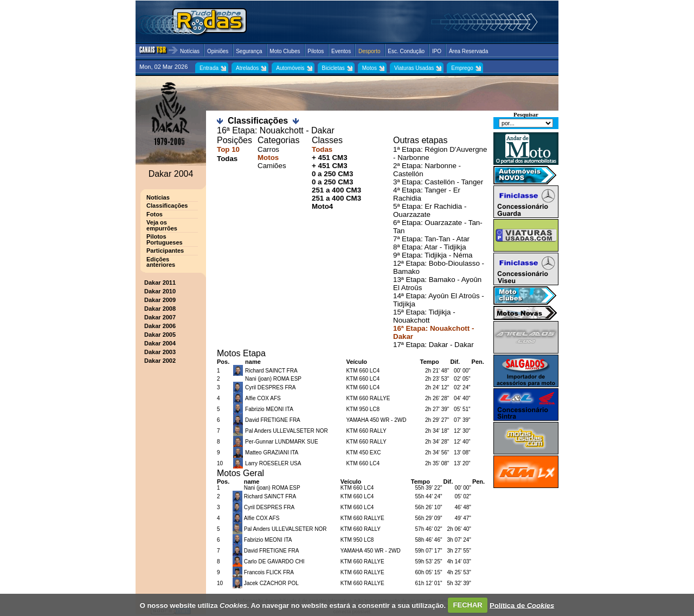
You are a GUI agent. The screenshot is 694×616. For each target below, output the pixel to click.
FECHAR (468, 605)
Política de (522, 605)
